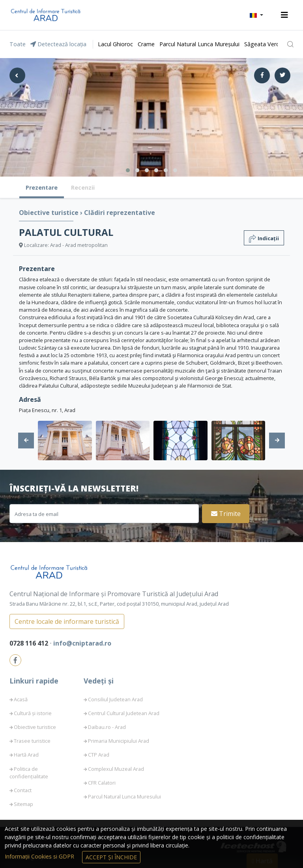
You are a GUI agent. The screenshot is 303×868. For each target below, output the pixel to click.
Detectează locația (58, 44)
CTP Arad (99, 755)
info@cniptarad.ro (82, 643)
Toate (18, 44)
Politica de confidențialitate (29, 773)
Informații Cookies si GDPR (40, 856)
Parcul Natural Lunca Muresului (124, 796)
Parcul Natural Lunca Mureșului (199, 44)
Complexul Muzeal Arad (116, 769)
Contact (23, 790)
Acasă (21, 699)
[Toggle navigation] (284, 15)
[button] (256, 15)
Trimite (226, 514)
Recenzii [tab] (83, 187)
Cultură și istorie (33, 713)
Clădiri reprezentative (120, 213)
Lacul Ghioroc (115, 44)
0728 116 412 (30, 643)
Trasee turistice (32, 741)
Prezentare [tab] (42, 187)
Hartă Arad (26, 755)
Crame (146, 44)
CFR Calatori (102, 783)
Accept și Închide (111, 857)
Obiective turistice (50, 213)
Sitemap (23, 804)
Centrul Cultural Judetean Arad (124, 713)
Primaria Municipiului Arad (119, 741)
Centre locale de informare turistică (67, 621)
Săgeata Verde (264, 44)
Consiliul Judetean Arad (115, 699)
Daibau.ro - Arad (107, 727)
